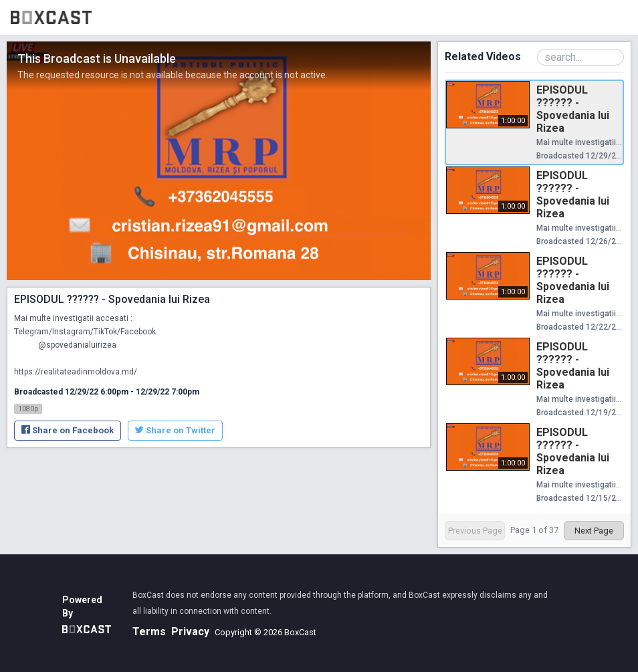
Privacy (190, 632)
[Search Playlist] (580, 57)
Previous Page (475, 531)
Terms (149, 632)
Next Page (594, 531)
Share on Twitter (175, 430)
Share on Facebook (68, 430)
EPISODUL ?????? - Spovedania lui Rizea (573, 109)
